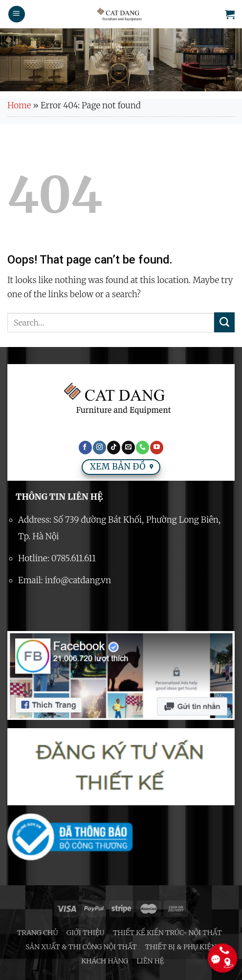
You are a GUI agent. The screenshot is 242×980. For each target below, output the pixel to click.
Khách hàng (105, 961)
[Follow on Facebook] (85, 448)
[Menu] (17, 14)
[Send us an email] (128, 448)
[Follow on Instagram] (99, 448)
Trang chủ (38, 933)
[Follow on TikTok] (114, 448)
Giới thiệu (86, 933)
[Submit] (224, 323)
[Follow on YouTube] (157, 448)
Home (19, 105)
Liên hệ (151, 961)
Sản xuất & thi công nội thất (81, 947)
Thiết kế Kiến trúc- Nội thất (167, 933)
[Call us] (143, 448)
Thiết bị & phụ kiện (181, 947)
